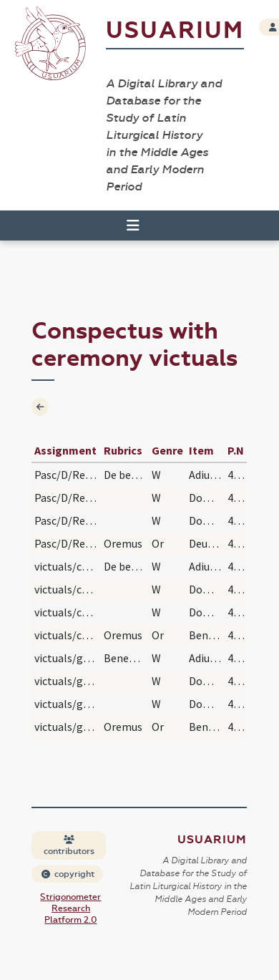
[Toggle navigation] (133, 225)
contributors (69, 846)
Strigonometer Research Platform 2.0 (70, 908)
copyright (68, 874)
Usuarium (175, 30)
